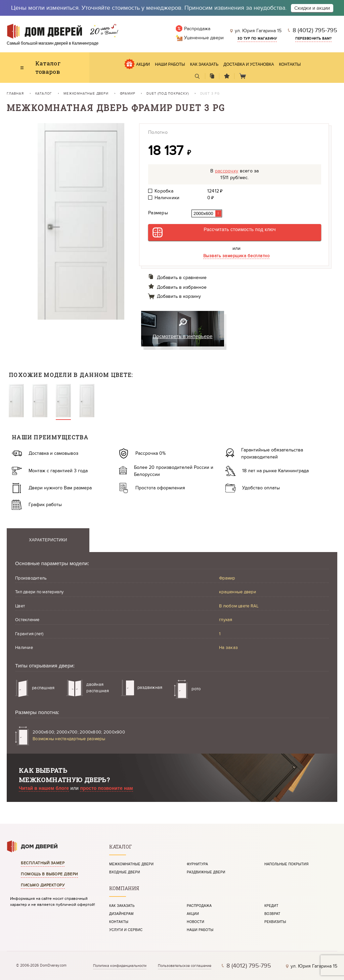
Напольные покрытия (287, 864)
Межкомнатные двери (86, 94)
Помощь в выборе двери (49, 874)
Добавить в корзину (179, 296)
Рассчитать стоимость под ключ (240, 230)
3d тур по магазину (257, 39)
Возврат (272, 914)
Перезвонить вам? (313, 39)
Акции (143, 65)
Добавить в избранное (182, 287)
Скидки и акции (312, 8)
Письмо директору (43, 885)
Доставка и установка (249, 65)
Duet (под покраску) (167, 94)
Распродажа (199, 906)
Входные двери (125, 872)
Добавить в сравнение (182, 278)
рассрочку (227, 171)
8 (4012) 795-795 (315, 30)
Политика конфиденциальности (120, 966)
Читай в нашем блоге (44, 788)
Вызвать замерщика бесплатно (236, 256)
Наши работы (170, 65)
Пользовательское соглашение (185, 966)
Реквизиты (275, 922)
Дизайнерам (121, 914)
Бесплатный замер (43, 863)
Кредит (271, 906)
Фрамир (128, 94)
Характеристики (48, 540)
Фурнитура (197, 864)
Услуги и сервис (126, 930)
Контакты (290, 65)
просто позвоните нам (106, 788)
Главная (15, 94)
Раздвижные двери (206, 872)
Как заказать (204, 65)
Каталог (44, 94)
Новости (196, 922)
